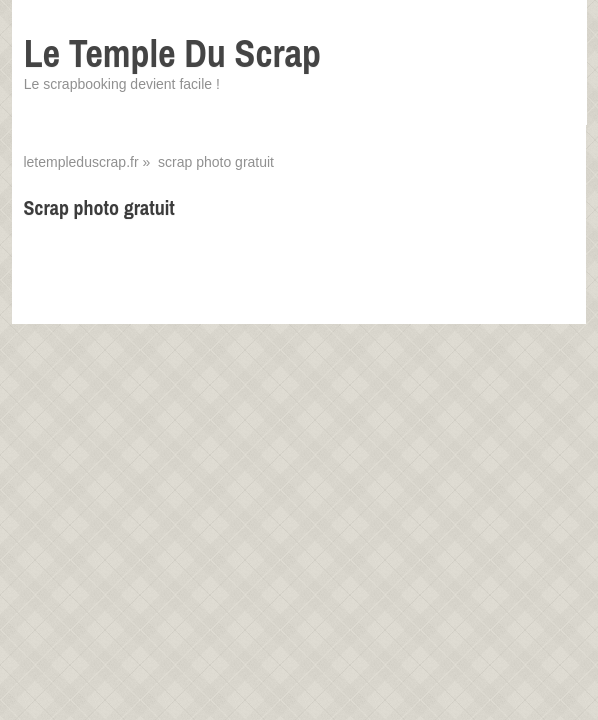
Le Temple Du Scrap (172, 53)
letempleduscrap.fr (80, 162)
